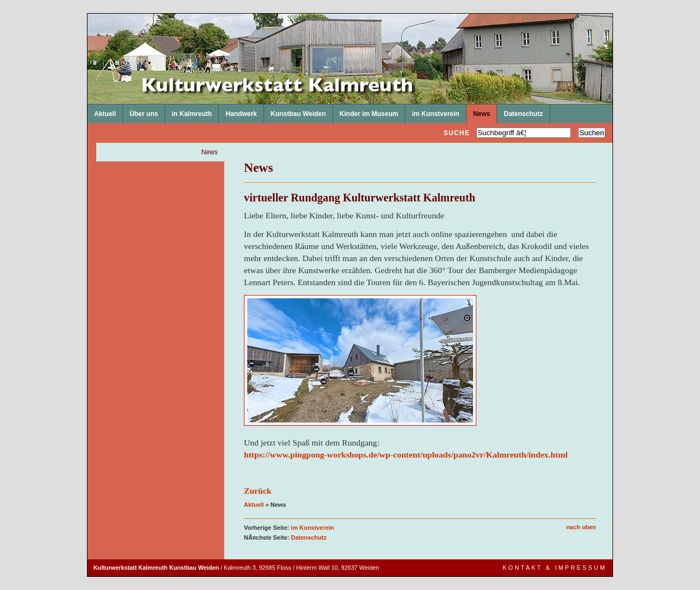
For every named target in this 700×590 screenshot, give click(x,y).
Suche (457, 133)
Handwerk (238, 111)
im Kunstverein (432, 111)
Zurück (258, 491)
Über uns (141, 111)
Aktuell (102, 111)
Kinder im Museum (366, 111)
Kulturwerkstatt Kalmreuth (88, 14)
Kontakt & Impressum (555, 568)
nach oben (581, 527)
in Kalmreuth (188, 111)
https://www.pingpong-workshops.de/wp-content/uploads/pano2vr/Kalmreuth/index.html (406, 455)
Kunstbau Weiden (295, 111)
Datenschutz (520, 111)
